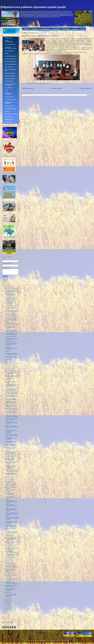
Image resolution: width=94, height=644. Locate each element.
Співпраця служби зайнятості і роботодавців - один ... (12, 339)
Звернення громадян (10, 73)
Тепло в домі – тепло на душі (12, 289)
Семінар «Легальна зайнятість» (9, 491)
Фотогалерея (56, 29)
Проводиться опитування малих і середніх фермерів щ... (12, 427)
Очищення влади (9, 106)
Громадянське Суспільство (8, 94)
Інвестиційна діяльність (11, 56)
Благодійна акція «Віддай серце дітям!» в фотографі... (11, 431)
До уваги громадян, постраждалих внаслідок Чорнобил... (11, 438)
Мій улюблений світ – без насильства (11, 303)
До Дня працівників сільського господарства (12, 549)
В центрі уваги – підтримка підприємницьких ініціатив (11, 416)
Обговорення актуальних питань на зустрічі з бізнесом (11, 449)
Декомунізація (8, 117)
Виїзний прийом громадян (11, 336)
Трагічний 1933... (9, 359)
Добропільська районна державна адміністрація (33, 7)
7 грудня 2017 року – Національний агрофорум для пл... (11, 423)
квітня (7, 610)
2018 (5, 282)
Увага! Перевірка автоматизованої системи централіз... (11, 579)
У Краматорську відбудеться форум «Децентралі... (11, 445)
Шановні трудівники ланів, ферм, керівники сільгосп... (12, 526)
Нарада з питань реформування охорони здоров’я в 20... (11, 402)
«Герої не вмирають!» (10, 479)
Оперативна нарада (9, 573)
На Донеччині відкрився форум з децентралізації (11, 409)
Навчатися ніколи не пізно (11, 306)
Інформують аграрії (9, 341)
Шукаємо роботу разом (10, 457)
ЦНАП (6, 90)
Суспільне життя (9, 97)
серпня (7, 603)
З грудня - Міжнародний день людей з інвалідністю (11, 298)
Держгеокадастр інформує (9, 103)
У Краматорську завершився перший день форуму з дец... (11, 386)
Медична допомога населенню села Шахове (11, 552)
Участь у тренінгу (9, 559)
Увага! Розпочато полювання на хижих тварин (11, 546)
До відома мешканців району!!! (10, 379)
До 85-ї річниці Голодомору (11, 367)
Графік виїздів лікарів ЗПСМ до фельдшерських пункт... (11, 291)
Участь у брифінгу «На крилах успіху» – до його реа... (12, 419)
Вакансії (7, 111)
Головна (26, 29)
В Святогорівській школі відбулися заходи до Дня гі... (11, 474)
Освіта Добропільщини (11, 64)
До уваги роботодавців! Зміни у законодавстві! (12, 555)
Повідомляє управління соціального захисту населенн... (10, 467)
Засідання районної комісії (11, 301)
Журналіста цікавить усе (10, 371)
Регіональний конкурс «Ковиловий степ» (10, 494)
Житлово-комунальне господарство (10, 85)
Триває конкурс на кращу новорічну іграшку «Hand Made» (11, 320)
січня (6, 616)
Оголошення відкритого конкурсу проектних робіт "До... (11, 396)
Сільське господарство (11, 61)
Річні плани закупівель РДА (11, 70)
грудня (7, 285)
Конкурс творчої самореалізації (9, 535)
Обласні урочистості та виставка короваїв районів (11, 566)
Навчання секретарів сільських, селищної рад (11, 583)
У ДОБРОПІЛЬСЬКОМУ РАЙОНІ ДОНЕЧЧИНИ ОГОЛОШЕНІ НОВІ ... (11, 295)
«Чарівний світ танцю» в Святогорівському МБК (11, 390)
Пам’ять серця (8, 361)
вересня (7, 601)
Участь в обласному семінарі (11, 317)
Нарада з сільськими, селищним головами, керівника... (10, 589)
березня (7, 612)
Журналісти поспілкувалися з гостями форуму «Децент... (12, 393)
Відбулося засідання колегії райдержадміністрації (11, 452)
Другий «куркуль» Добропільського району (11, 563)
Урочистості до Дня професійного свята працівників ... (10, 570)
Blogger (68, 640)
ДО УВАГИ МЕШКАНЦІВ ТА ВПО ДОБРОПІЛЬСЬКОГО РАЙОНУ (11, 523)
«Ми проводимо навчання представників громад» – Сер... (11, 413)
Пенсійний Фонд (9, 81)
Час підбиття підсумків (10, 557)
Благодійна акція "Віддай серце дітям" (11, 576)
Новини (75, 29)
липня (7, 605)
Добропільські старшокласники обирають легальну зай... (11, 348)
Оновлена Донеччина (10, 44)
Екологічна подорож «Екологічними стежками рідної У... (11, 497)
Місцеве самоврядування (9, 41)
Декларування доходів (10, 109)
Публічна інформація (10, 76)
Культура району (9, 67)
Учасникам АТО (9, 122)
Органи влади (8, 38)
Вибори (7, 53)
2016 (5, 618)
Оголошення (66, 29)
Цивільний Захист (9, 119)
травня (7, 608)
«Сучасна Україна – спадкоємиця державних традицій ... (11, 502)
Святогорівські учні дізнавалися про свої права (12, 324)
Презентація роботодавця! (11, 399)
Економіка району (9, 51)
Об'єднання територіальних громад (11, 48)
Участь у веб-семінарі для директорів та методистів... (12, 357)
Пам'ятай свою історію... (10, 369)
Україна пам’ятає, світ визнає (12, 363)
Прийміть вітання (9, 561)
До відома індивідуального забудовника (11, 442)
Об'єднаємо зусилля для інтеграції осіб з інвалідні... (11, 314)
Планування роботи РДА (11, 114)
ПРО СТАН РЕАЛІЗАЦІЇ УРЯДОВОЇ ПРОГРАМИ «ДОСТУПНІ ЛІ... (11, 539)
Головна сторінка (56, 88)
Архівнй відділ (9, 88)
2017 (5, 284)
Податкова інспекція (10, 79)
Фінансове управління (10, 59)
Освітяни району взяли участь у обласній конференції (12, 311)
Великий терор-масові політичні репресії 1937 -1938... (11, 506)
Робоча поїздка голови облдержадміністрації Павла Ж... (10, 327)
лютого (7, 614)
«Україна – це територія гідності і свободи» (10, 485)
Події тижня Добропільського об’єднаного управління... (11, 354)
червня (7, 607)
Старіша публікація (85, 88)
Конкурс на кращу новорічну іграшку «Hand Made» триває (11, 463)
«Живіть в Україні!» (9, 477)
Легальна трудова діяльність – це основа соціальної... (12, 334)
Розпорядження (45, 29)
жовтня (7, 599)
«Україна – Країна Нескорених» (9, 482)
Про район (35, 29)
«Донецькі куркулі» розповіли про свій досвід (12, 373)
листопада (8, 287)
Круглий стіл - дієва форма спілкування (11, 406)
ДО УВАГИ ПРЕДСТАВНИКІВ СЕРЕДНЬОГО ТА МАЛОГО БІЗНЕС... (12, 514)
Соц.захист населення (10, 100)
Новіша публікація (28, 88)
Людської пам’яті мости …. (11, 365)
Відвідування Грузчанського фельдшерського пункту (11, 471)
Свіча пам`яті (8, 351)
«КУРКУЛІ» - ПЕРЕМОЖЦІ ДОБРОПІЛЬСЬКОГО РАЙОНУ (11, 344)
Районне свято (8, 592)
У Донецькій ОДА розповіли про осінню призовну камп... (12, 435)
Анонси (82, 29)
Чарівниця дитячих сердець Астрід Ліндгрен (11, 586)
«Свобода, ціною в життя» (11, 455)
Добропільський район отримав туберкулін (10, 459)
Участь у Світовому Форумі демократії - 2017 (11, 543)
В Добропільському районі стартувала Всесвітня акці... (12, 331)
